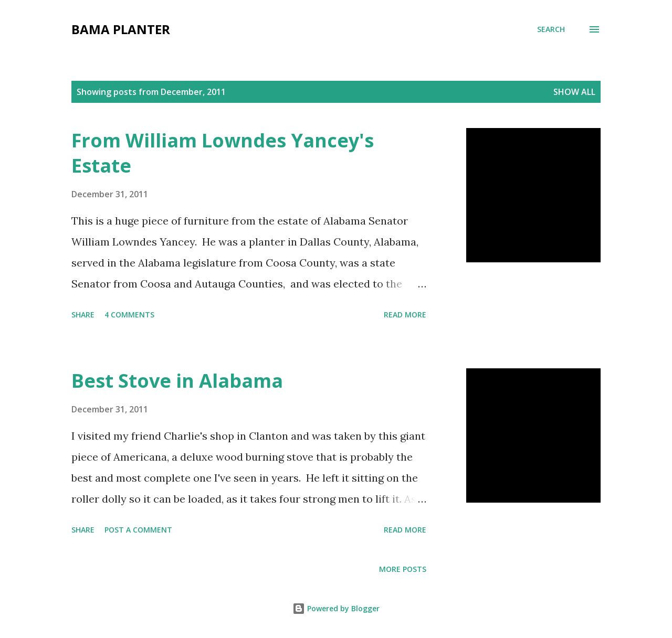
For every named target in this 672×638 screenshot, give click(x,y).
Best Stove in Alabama (177, 381)
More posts (403, 569)
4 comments (129, 315)
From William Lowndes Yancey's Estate (223, 153)
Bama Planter (121, 29)
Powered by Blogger (336, 608)
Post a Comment (138, 530)
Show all (574, 92)
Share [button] (83, 315)
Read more (405, 315)
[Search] (551, 29)
